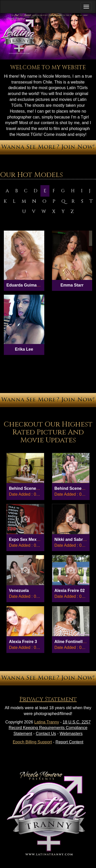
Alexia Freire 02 (70, 591)
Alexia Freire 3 (23, 642)
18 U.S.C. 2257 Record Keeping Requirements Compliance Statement (50, 728)
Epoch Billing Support (32, 742)
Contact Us (46, 734)
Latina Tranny (47, 722)
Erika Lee (24, 349)
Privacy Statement (48, 699)
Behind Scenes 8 (71, 488)
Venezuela (19, 591)
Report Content (70, 742)
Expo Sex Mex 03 (26, 539)
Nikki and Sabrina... (73, 539)
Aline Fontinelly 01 (73, 642)
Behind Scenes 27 (26, 488)
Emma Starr (72, 285)
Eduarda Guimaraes (26, 285)
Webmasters (71, 734)
